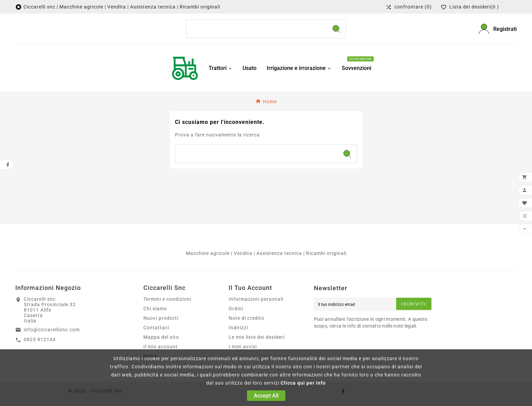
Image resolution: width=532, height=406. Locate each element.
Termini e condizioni (167, 305)
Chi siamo (155, 314)
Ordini (236, 314)
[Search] (336, 32)
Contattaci (156, 333)
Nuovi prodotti (161, 324)
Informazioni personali (256, 305)
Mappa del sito (161, 343)
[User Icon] (498, 32)
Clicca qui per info (303, 383)
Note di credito (246, 324)
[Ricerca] (257, 32)
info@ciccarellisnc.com (52, 335)
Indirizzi (238, 333)
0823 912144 (40, 345)
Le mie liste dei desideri (257, 343)
